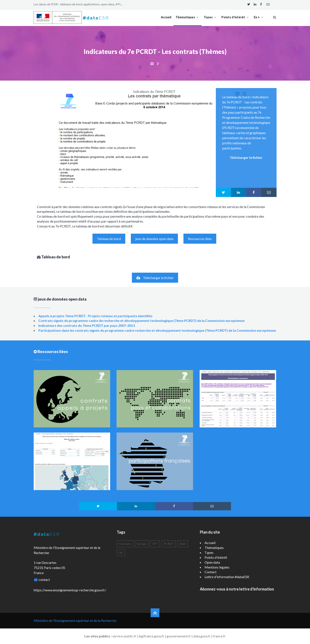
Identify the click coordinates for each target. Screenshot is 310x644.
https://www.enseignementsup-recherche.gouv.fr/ (70, 590)
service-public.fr (124, 636)
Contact (211, 572)
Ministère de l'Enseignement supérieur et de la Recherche (75, 620)
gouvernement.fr (179, 636)
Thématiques (187, 17)
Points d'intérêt (235, 17)
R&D (183, 544)
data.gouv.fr (202, 636)
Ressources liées (200, 239)
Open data (212, 562)
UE (121, 553)
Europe (142, 544)
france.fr (219, 636)
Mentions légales (217, 567)
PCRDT (169, 544)
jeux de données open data (154, 239)
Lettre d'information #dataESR (227, 577)
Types (210, 17)
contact (44, 580)
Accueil (166, 17)
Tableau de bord (109, 239)
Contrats (125, 544)
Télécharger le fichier (155, 278)
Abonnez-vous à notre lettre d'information (237, 589)
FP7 (155, 544)
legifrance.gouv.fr (151, 636)
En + (259, 17)
